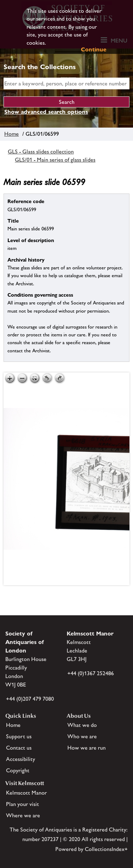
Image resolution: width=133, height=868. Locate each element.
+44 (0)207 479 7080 (30, 699)
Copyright (18, 770)
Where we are (23, 815)
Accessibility (21, 759)
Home (12, 134)
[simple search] (66, 83)
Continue (94, 49)
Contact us (19, 748)
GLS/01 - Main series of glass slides (55, 160)
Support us (19, 736)
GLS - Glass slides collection (41, 152)
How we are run (87, 748)
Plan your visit (23, 804)
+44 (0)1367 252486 (91, 673)
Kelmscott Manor (26, 793)
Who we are (82, 736)
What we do (82, 725)
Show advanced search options (46, 112)
